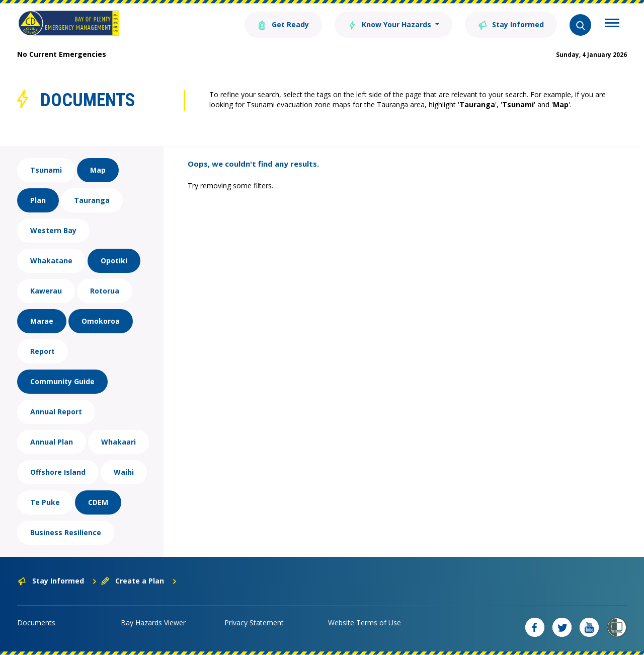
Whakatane (51, 261)
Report (43, 351)
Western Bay (53, 230)
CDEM (98, 502)
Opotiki (114, 261)
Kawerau (46, 291)
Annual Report (56, 412)
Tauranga (92, 200)
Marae (42, 321)
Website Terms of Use (365, 623)
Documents (36, 623)
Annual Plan (52, 442)
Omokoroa (101, 321)
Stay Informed (511, 24)
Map (98, 170)
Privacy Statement (254, 623)
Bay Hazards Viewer (153, 623)
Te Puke (45, 502)
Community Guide (62, 381)
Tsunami (46, 170)
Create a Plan (139, 581)
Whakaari (118, 442)
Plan (38, 200)
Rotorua (105, 291)
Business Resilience (66, 532)
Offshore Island (58, 472)
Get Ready (283, 24)
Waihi (124, 472)
